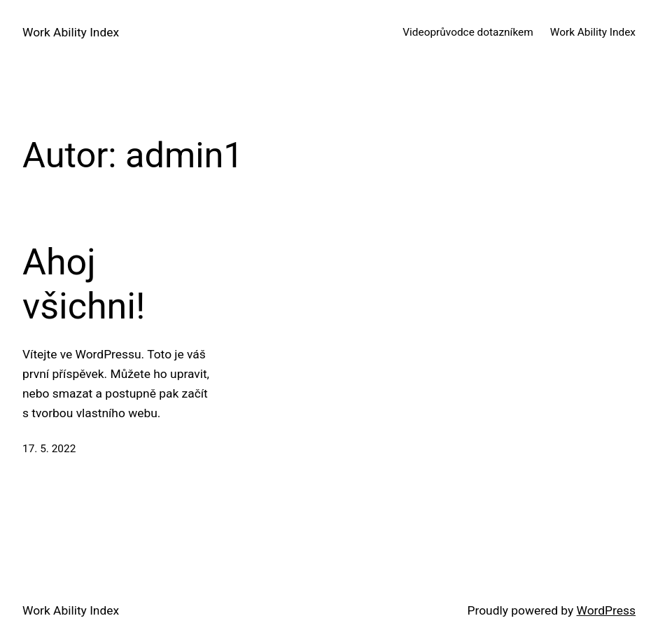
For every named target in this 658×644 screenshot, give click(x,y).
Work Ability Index (71, 32)
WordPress (607, 610)
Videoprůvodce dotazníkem (468, 32)
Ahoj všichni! (84, 284)
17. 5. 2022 (49, 449)
